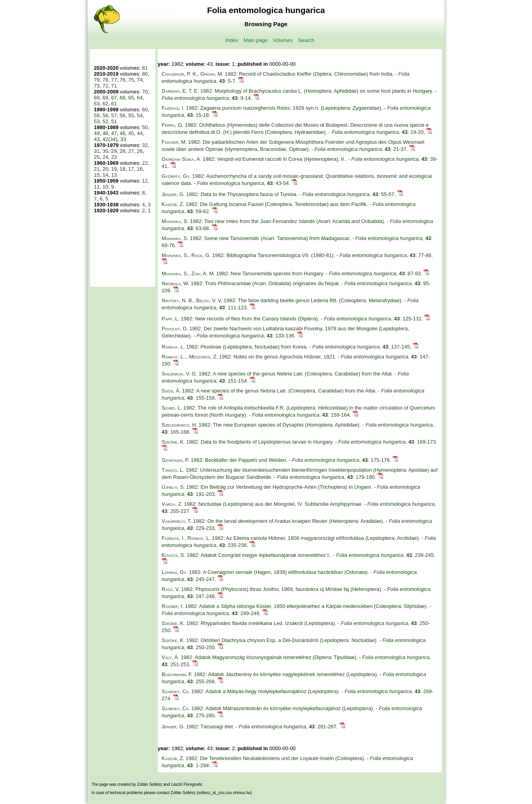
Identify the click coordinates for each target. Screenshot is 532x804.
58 (105, 115)
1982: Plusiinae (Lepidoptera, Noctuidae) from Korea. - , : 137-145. (287, 347)
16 (140, 169)
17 (131, 169)
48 (105, 133)
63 (97, 104)
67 (114, 98)
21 (97, 169)
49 (97, 133)
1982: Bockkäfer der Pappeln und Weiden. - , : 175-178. (277, 460)
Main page (256, 40)
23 (114, 157)
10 (105, 187)
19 (114, 169)
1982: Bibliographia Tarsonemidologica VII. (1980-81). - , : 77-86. (297, 255)
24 (105, 157)
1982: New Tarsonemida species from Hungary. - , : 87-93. (293, 273)
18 (122, 169)
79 (97, 80)
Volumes (283, 40)
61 (114, 104)
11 (97, 187)
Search (306, 40)
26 (140, 151)
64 (140, 98)
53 (97, 121)
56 (122, 115)
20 (105, 169)
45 (131, 133)
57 (114, 115)
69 (97, 98)
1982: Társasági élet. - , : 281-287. (251, 727)
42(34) (110, 139)
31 (97, 151)
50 (145, 127)
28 (122, 151)
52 (105, 121)
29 (114, 151)
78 (105, 80)
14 (105, 175)
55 (131, 115)
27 (131, 151)
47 (114, 133)
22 (145, 163)
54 (140, 115)
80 (145, 74)
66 (122, 98)
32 (145, 145)
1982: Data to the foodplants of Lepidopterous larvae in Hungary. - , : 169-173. (299, 442)
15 (97, 175)
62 (105, 104)
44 (140, 133)
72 (105, 86)
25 (97, 157)
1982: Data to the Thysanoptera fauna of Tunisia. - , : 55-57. (279, 194)
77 (114, 80)
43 (97, 139)
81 (145, 68)
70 (145, 92)
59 (97, 115)
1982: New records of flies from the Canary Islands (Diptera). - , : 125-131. (293, 319)
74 (140, 80)
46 (122, 133)
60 (145, 110)
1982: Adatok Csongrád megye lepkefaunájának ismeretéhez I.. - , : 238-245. (298, 555)
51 (114, 121)
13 (114, 175)
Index (232, 40)
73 (97, 86)
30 (105, 151)
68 (105, 98)
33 (123, 139)
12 (145, 181)
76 (122, 80)
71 (114, 86)
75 (131, 80)
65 (131, 98)
